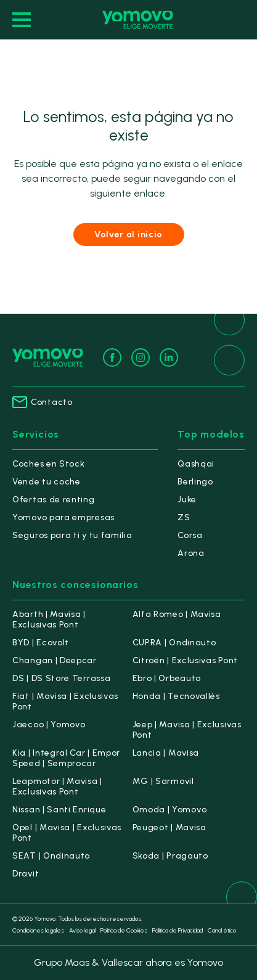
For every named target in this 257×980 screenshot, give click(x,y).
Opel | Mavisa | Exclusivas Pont (67, 833)
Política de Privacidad (177, 930)
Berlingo (195, 482)
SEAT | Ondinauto (51, 856)
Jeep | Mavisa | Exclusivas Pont (187, 730)
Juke (187, 500)
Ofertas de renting (54, 500)
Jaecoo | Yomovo (49, 725)
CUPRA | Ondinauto (174, 643)
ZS (184, 517)
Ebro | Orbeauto (167, 678)
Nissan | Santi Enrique (59, 810)
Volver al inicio (128, 235)
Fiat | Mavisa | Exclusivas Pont (65, 701)
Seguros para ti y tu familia (72, 535)
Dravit (26, 874)
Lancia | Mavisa (166, 753)
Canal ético (222, 930)
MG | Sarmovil (163, 781)
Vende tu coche (47, 482)
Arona (191, 553)
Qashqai (196, 464)
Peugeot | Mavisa (169, 827)
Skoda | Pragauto (170, 856)
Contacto (43, 402)
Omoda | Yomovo (170, 810)
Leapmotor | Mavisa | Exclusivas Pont (57, 786)
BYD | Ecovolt (41, 643)
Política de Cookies (124, 930)
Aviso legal (82, 930)
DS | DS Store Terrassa (61, 678)
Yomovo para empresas (63, 517)
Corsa (190, 535)
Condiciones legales (38, 930)
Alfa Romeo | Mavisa (177, 614)
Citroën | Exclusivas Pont (186, 660)
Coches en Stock (49, 464)
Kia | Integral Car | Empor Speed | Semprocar (66, 758)
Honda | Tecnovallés (176, 696)
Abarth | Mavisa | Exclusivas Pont (49, 619)
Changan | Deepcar (55, 660)
